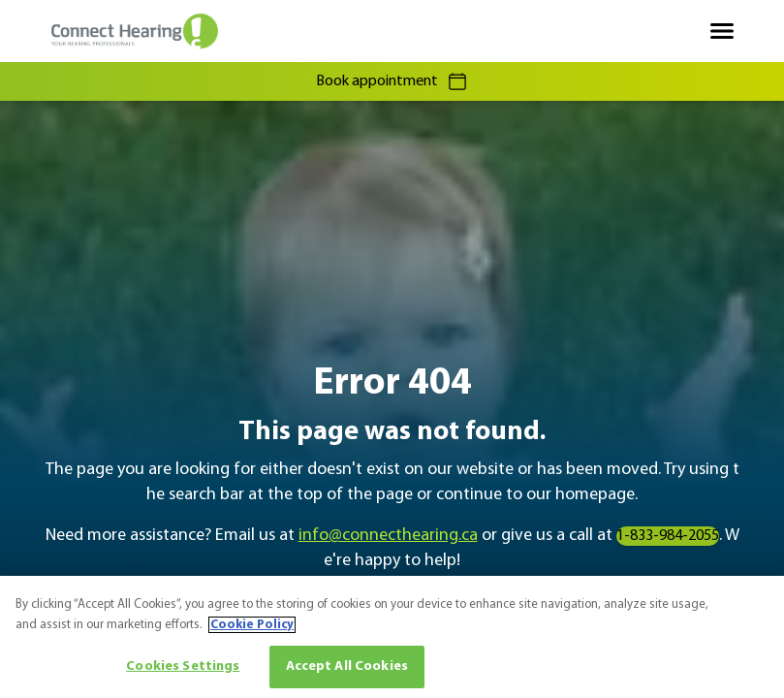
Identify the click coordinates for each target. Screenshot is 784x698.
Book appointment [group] (392, 81)
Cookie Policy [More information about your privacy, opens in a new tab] (252, 625)
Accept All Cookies (347, 666)
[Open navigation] (722, 31)
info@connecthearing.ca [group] (388, 536)
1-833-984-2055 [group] (668, 536)
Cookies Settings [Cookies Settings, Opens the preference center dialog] (183, 666)
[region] (392, 637)
